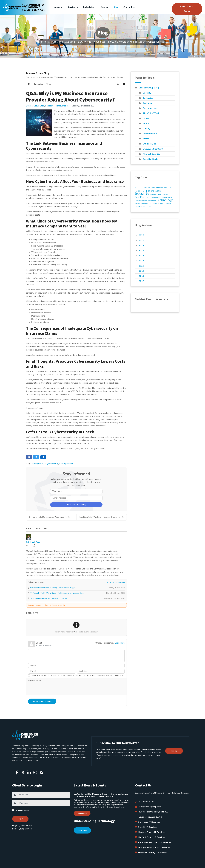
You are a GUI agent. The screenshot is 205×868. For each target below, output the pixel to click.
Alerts (146, 139)
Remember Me (23, 810)
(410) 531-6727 (145, 802)
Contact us (129, 7)
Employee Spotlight (153, 149)
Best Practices (142, 197)
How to (146, 123)
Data (164, 188)
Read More (82, 813)
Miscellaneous (150, 134)
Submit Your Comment (42, 701)
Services (72, 7)
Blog (116, 7)
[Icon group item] (17, 772)
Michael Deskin (62, 106)
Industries (89, 7)
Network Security (145, 207)
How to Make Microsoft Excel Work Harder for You (50, 517)
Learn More (82, 830)
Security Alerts (150, 159)
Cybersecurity (52, 464)
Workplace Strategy (156, 194)
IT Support (152, 204)
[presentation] (48, 689)
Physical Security (151, 154)
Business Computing (158, 197)
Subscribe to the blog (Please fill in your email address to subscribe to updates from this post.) (77, 676)
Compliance (38, 464)
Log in (20, 819)
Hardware (144, 201)
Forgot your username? (23, 826)
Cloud (146, 118)
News (104, 7)
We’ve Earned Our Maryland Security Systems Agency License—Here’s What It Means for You (101, 795)
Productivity (156, 188)
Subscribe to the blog (76, 505)
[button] (118, 84)
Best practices (150, 108)
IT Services (167, 204)
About (58, 7)
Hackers (137, 204)
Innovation (160, 204)
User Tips (138, 201)
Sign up (174, 751)
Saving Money (67, 464)
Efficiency (144, 204)
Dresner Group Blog (35, 106)
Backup (150, 201)
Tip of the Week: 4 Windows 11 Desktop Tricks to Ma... (102, 517)
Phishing (169, 198)
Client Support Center (187, 9)
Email (154, 201)
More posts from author (116, 582)
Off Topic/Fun (150, 144)
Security (49, 106)
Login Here (120, 643)
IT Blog (146, 129)
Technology (149, 98)
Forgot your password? (23, 829)
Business (147, 103)
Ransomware (139, 188)
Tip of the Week (151, 113)
